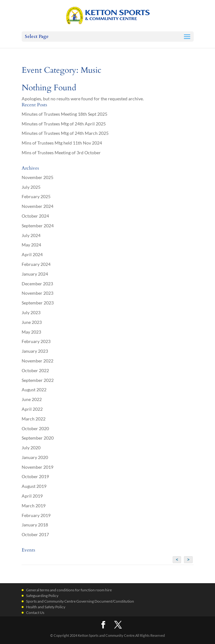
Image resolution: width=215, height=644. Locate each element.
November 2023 (38, 293)
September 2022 (38, 380)
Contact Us (35, 612)
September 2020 (38, 438)
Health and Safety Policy (46, 607)
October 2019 (35, 476)
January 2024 (35, 274)
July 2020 (31, 448)
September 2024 (38, 226)
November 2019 (38, 467)
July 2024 (31, 235)
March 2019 (34, 506)
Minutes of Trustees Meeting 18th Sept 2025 (64, 114)
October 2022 (35, 370)
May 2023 (31, 332)
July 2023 (31, 312)
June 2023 (32, 322)
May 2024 (31, 245)
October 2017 (35, 534)
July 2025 (31, 187)
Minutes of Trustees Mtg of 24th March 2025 (65, 133)
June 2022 (32, 399)
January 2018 (35, 525)
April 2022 (32, 409)
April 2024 (32, 254)
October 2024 (35, 216)
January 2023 (35, 351)
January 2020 (35, 457)
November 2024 (38, 206)
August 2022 (34, 390)
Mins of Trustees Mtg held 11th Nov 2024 (62, 143)
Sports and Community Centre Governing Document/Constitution (80, 601)
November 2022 (38, 361)
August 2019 (34, 486)
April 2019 (32, 496)
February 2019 (36, 515)
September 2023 (38, 303)
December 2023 (37, 284)
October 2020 (35, 428)
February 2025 (36, 196)
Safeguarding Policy (42, 596)
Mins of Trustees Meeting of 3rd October (61, 153)
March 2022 (34, 419)
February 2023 (36, 341)
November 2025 (38, 177)
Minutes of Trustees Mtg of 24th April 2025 (64, 124)
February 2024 (36, 264)
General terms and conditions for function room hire (69, 590)
